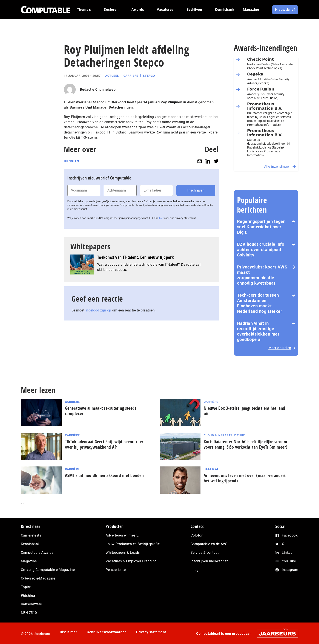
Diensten (72, 161)
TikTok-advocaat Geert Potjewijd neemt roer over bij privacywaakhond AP (104, 444)
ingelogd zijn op (98, 310)
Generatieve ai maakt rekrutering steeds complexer (101, 411)
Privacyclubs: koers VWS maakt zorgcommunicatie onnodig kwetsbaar (262, 275)
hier (161, 218)
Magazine (29, 561)
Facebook (290, 535)
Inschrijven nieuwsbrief (209, 561)
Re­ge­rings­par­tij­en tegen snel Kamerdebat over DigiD (261, 227)
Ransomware (31, 604)
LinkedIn (289, 553)
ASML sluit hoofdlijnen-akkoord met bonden (104, 475)
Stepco (149, 76)
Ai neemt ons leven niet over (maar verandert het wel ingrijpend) (245, 478)
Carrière (131, 76)
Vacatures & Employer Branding (131, 561)
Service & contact (205, 553)
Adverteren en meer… (122, 535)
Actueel (112, 76)
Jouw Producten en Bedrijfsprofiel (133, 544)
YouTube (289, 561)
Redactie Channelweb (98, 90)
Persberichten (117, 570)
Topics (26, 587)
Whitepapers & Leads (123, 553)
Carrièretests (31, 535)
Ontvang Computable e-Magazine (48, 570)
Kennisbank (30, 544)
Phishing (28, 596)
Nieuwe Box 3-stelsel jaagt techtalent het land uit (244, 411)
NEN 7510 (29, 613)
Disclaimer (69, 632)
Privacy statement (151, 632)
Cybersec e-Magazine (38, 578)
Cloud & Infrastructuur (224, 435)
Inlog (195, 570)
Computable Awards (37, 553)
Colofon (197, 535)
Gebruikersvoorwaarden (107, 632)
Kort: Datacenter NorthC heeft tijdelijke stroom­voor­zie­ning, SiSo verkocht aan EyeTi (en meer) (246, 444)
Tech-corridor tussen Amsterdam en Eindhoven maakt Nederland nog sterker (260, 303)
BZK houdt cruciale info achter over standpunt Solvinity (261, 250)
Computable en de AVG (209, 544)
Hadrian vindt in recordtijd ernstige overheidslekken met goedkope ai (258, 331)
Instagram (290, 570)
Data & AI (211, 469)
